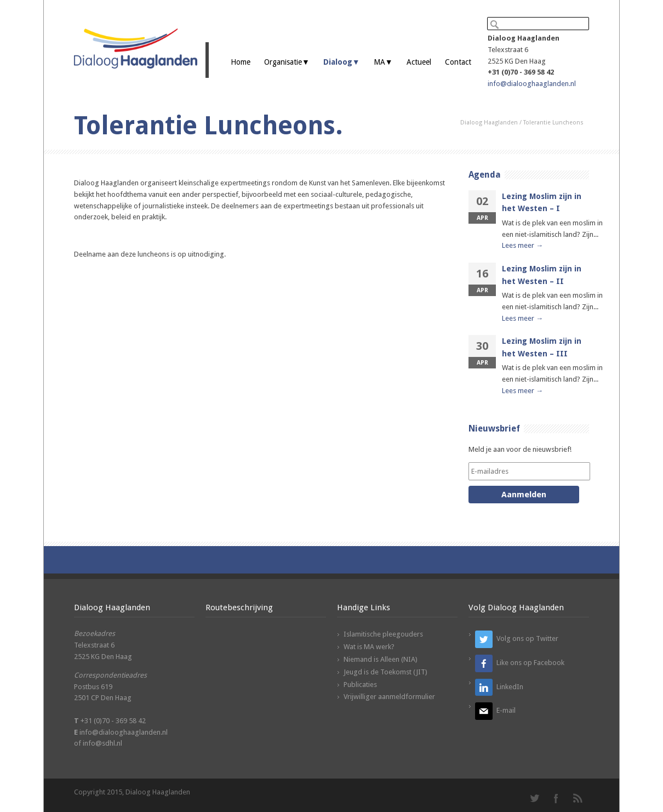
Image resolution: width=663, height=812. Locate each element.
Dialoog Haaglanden (489, 123)
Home (241, 62)
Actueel (419, 62)
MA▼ (383, 62)
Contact (458, 62)
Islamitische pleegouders (383, 634)
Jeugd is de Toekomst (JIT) (385, 672)
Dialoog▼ (342, 62)
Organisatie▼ (287, 62)
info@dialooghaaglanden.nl (532, 84)
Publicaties (360, 685)
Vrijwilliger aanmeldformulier (389, 697)
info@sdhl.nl (102, 743)
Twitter (534, 798)
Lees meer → (522, 245)
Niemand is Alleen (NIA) (381, 659)
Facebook (556, 798)
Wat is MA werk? (369, 647)
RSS (578, 798)
